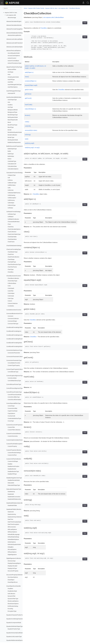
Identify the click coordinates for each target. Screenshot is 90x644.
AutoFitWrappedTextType (14, 91)
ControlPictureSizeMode (14, 395)
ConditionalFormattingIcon (14, 331)
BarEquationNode (13, 117)
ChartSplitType (12, 262)
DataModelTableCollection (14, 509)
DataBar (10, 464)
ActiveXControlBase (13, 61)
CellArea (10, 180)
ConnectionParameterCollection (15, 357)
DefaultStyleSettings (13, 537)
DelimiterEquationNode (14, 544)
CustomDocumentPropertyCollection (17, 425)
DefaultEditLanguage (14, 534)
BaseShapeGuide (13, 120)
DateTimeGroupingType (14, 522)
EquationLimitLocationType (14, 637)
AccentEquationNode (14, 53)
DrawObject (11, 580)
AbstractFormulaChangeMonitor (15, 29)
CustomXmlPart (12, 455)
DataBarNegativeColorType (14, 478)
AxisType (10, 107)
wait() (27, 141)
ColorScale (11, 296)
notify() (27, 124)
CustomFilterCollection (14, 430)
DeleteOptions (12, 542)
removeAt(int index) (31, 132)
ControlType (11, 406)
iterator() (28, 117)
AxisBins (10, 105)
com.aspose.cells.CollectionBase (53, 17)
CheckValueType (12, 281)
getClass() (28, 96)
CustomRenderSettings (14, 453)
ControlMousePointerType (14, 384)
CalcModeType (12, 161)
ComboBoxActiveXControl (14, 310)
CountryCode (11, 416)
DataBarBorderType (13, 471)
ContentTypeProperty (14, 365)
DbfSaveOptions (12, 532)
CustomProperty (12, 446)
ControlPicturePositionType (14, 392)
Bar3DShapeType (13, 115)
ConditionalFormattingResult (14, 339)
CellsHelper (11, 203)
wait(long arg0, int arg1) (32, 150)
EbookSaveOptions (13, 604)
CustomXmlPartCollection (14, 459)
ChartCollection (12, 232)
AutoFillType (11, 80)
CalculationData (12, 166)
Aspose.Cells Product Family (36, 8)
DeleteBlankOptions (13, 539)
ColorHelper (11, 293)
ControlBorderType (13, 372)
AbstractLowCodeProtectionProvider (17, 43)
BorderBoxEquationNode (15, 132)
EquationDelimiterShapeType (15, 626)
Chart (9, 224)
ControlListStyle (12, 378)
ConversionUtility (12, 408)
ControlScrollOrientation (14, 400)
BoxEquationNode (13, 140)
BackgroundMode (13, 110)
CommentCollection (13, 319)
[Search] (12, 8)
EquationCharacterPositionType (15, 615)
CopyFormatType (13, 411)
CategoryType (12, 175)
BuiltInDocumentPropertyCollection (16, 146)
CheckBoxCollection (13, 278)
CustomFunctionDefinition (14, 434)
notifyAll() (28, 128)
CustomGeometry (13, 436)
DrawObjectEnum (13, 582)
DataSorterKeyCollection (15, 517)
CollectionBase (12, 283)
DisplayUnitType (12, 568)
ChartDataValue (12, 239)
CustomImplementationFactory (15, 440)
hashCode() (29, 107)
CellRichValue (12, 185)
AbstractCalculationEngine (14, 21)
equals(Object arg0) (31, 87)
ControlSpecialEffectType (14, 403)
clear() (27, 77)
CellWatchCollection (13, 219)
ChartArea (11, 227)
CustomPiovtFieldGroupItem (14, 444)
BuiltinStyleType (12, 149)
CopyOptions (11, 413)
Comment (10, 316)
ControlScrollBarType (14, 397)
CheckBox (11, 272)
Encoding (10, 609)
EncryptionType (12, 611)
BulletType (11, 154)
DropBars (10, 589)
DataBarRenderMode (14, 480)
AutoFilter (10, 82)
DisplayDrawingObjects (14, 563)
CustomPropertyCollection (14, 450)
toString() (28, 137)
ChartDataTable (12, 237)
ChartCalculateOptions (14, 229)
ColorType (11, 298)
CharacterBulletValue (14, 222)
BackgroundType (12, 112)
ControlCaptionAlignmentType (15, 376)
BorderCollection (12, 135)
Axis (9, 102)
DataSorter (11, 512)
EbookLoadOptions (13, 601)
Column (10, 301)
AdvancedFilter (12, 69)
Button (10, 159)
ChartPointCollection (13, 257)
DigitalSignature (12, 555)
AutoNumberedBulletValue (14, 97)
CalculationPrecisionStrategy (15, 173)
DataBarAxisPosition (13, 466)
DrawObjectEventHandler (14, 586)
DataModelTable (12, 505)
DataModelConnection (14, 497)
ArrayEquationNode (13, 77)
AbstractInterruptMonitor (14, 35)
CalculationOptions (13, 169)
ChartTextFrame (12, 267)
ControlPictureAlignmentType (15, 388)
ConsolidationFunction (14, 363)
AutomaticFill (11, 93)
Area (9, 74)
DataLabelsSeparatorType (14, 489)
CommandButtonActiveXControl (15, 314)
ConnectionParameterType (14, 360)
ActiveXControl (12, 58)
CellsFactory (11, 200)
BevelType (11, 127)
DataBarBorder (12, 469)
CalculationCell (12, 164)
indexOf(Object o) (30, 111)
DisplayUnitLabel (12, 566)
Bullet (9, 151)
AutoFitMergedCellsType (15, 85)
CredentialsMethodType (14, 418)
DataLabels (11, 483)
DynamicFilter (12, 596)
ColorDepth (11, 288)
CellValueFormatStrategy (13, 212)
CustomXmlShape (13, 461)
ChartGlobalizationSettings (14, 246)
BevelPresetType (12, 125)
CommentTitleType (13, 324)
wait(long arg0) (30, 145)
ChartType (11, 269)
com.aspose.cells (11, 15)
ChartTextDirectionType (14, 264)
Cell (9, 178)
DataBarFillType (12, 474)
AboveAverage (12, 18)
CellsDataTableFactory (14, 193)
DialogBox (11, 547)
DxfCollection (11, 594)
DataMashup (11, 492)
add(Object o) (29, 72)
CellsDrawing (11, 195)
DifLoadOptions (12, 549)
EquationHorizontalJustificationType (16, 633)
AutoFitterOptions (13, 87)
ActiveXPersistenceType (14, 63)
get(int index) (29, 92)
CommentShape (12, 321)
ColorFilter (11, 291)
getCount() (28, 100)
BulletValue (11, 156)
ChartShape (11, 259)
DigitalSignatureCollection (14, 558)
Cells (9, 188)
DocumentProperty (13, 571)
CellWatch (11, 217)
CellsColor (11, 190)
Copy (80, 23)
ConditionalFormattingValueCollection (17, 346)
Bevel (9, 122)
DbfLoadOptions (12, 529)
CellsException (12, 198)
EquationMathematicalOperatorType (17, 640)
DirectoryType (12, 561)
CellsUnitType (12, 205)
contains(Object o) (31, 83)
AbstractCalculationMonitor (14, 25)
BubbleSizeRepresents (14, 142)
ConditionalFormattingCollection (15, 327)
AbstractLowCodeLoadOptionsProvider (17, 39)
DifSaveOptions (12, 552)
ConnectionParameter (14, 353)
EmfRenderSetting (13, 606)
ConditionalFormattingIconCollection (17, 335)
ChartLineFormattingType (14, 249)
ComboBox (11, 306)
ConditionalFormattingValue (14, 343)
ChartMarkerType (13, 252)
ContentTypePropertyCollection (15, 369)
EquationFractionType (14, 629)
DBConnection (12, 527)
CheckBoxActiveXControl (14, 276)
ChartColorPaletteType (14, 234)
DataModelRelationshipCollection (16, 503)
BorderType (11, 137)
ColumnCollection (13, 303)
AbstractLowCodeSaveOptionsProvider (17, 47)
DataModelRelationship (14, 499)
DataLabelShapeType (14, 485)
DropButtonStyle (12, 591)
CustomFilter (11, 427)
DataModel (11, 494)
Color (9, 286)
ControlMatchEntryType (14, 381)
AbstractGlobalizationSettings (15, 33)
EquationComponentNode (14, 623)
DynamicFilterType (13, 599)
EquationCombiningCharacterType (16, 619)
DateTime (10, 519)
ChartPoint (11, 254)
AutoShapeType (12, 100)
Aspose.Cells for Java (11, 13)
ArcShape (10, 72)
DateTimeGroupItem (13, 524)
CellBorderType (12, 183)
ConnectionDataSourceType (14, 350)
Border (10, 130)
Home (25, 8)
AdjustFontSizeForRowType (14, 67)
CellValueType (12, 214)
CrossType (11, 421)
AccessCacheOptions (14, 56)
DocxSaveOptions (13, 577)
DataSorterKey (12, 514)
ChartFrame (11, 242)
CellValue (10, 208)
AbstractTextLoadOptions (14, 51)
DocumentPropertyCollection (14, 575)
